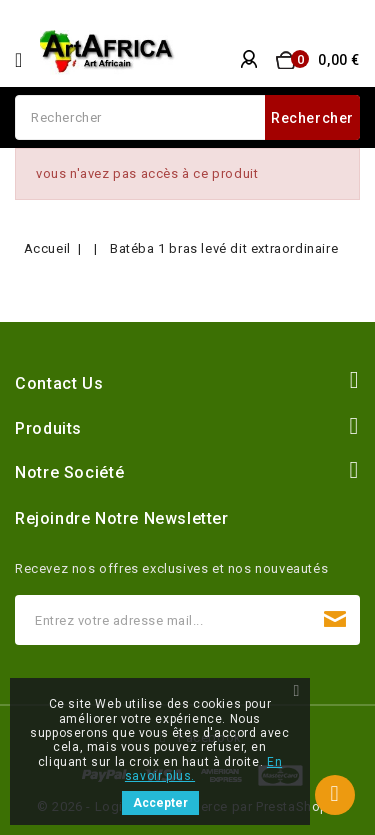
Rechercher (312, 118)
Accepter (160, 803)
